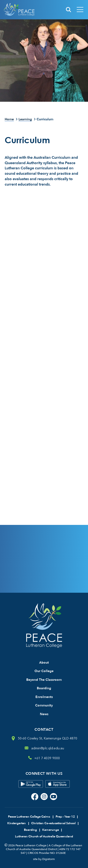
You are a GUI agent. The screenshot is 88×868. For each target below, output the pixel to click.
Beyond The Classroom (44, 680)
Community (44, 705)
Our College (44, 671)
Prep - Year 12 (65, 817)
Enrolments (44, 697)
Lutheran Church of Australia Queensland (44, 836)
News (44, 714)
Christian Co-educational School (53, 823)
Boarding (44, 688)
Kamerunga (51, 830)
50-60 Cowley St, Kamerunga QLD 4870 (48, 738)
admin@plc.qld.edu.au (48, 748)
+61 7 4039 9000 (47, 758)
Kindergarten (17, 823)
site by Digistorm (44, 859)
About (44, 663)
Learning (25, 120)
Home (9, 120)
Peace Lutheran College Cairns (29, 817)
